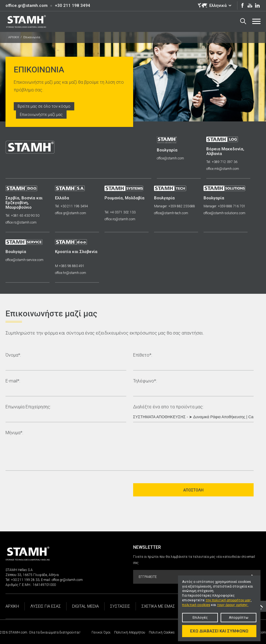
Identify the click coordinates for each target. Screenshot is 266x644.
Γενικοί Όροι (101, 632)
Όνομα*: (13, 355)
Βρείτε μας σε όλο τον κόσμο (44, 106)
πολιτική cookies (196, 605)
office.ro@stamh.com (120, 219)
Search (243, 21)
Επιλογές (200, 617)
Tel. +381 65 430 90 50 (22, 216)
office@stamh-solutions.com (224, 213)
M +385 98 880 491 (70, 266)
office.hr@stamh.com (71, 273)
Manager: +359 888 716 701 (224, 206)
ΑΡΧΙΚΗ (14, 37)
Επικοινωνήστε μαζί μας (41, 115)
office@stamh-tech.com (171, 213)
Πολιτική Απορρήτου (130, 632)
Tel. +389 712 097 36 (222, 162)
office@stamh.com (170, 158)
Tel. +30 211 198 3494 (72, 206)
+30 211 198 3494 (72, 6)
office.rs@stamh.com (21, 222)
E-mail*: (13, 381)
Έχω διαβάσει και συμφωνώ (219, 631)
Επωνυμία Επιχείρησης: (28, 407)
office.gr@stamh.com (27, 6)
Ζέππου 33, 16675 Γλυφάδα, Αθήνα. (32, 575)
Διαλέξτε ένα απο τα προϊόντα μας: (168, 407)
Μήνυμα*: (14, 433)
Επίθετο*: (143, 355)
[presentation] (47, 490)
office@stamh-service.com (24, 260)
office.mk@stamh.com (223, 169)
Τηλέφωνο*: (145, 381)
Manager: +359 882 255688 (175, 206)
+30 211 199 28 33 (25, 580)
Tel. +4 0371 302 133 (120, 212)
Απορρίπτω (239, 617)
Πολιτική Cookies (162, 632)
